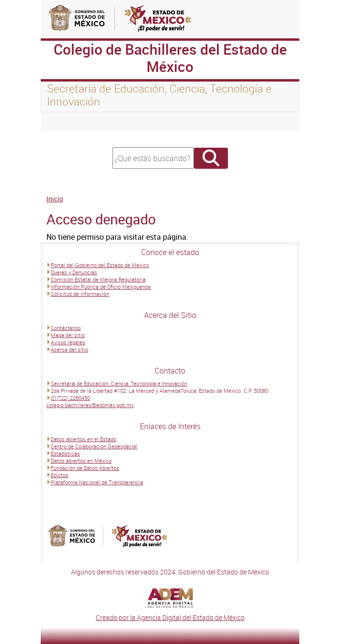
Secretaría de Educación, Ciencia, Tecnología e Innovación (119, 383)
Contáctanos (66, 328)
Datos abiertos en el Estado (84, 439)
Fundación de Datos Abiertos (85, 468)
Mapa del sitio (68, 335)
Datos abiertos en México (81, 461)
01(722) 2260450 (70, 398)
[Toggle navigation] (60, 122)
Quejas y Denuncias (74, 272)
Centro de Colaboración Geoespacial (94, 446)
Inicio (55, 199)
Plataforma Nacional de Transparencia (97, 482)
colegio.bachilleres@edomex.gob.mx (90, 405)
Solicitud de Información (80, 294)
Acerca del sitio (69, 349)
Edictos (60, 475)
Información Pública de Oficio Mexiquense (101, 287)
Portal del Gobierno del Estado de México (100, 265)
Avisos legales (68, 342)
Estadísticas (65, 453)
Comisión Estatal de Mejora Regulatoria (98, 279)
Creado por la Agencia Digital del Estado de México (170, 617)
